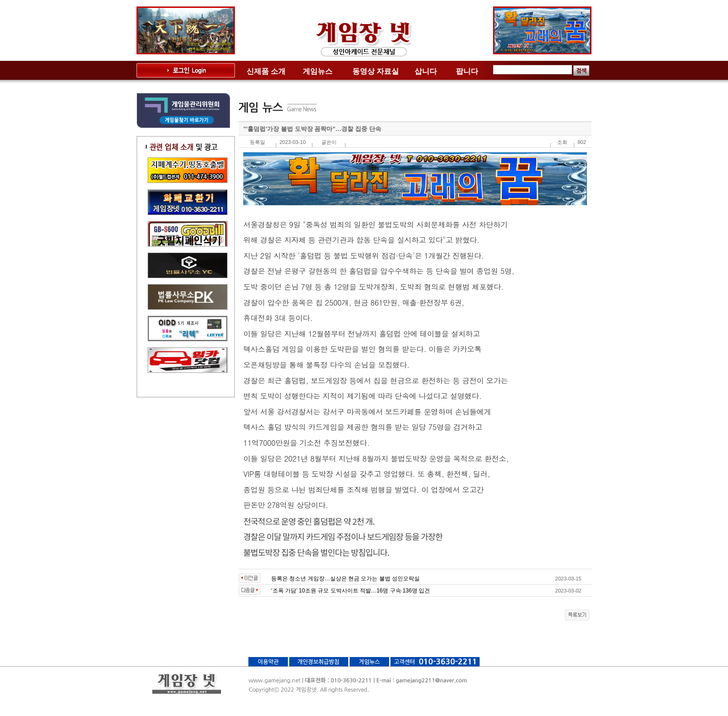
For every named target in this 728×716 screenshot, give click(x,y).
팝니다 (467, 71)
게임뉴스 (318, 71)
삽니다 (426, 71)
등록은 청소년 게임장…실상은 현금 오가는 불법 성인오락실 (345, 579)
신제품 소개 (266, 71)
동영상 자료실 (376, 71)
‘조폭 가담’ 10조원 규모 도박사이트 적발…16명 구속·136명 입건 (351, 591)
